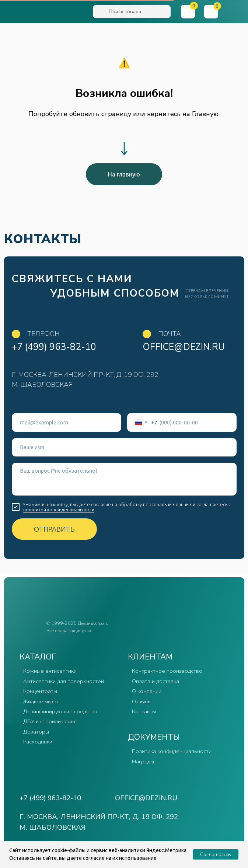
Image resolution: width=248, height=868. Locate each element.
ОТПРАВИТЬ (54, 529)
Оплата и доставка (156, 681)
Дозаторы (36, 732)
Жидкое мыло (41, 701)
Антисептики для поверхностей (64, 681)
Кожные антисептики (50, 671)
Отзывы (142, 701)
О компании (147, 691)
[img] (47, 13)
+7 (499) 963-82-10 (54, 347)
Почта (170, 334)
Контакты (144, 711)
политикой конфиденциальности (59, 510)
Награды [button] (143, 762)
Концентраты (40, 691)
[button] (235, 12)
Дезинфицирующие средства (60, 711)
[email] (67, 422)
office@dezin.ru (184, 347)
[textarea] (124, 479)
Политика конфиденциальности (172, 751)
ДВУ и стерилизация (49, 721)
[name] (124, 447)
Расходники (38, 742)
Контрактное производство (167, 671)
